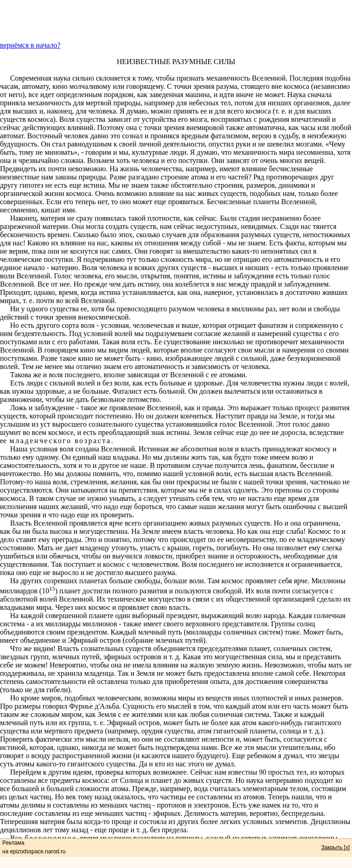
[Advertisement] (176, 21)
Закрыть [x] (335, 847)
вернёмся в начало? (30, 45)
